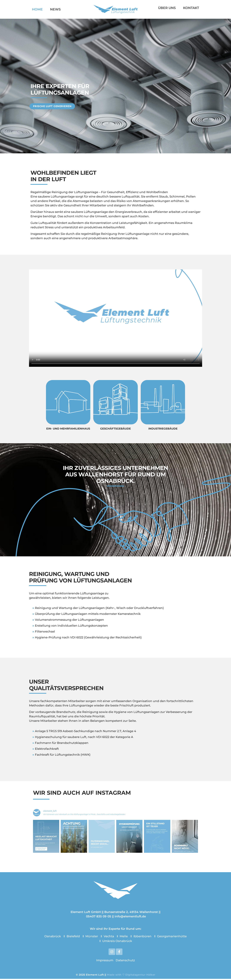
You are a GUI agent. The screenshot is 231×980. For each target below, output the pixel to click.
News (55, 9)
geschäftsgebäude (115, 429)
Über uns (167, 8)
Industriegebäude (163, 429)
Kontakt (191, 8)
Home (37, 9)
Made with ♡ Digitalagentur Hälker (131, 976)
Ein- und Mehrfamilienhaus (68, 429)
